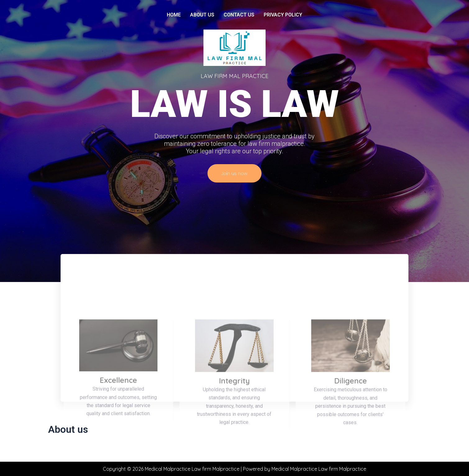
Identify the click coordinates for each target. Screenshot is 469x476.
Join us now (234, 173)
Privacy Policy (283, 15)
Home (174, 15)
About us (202, 15)
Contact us (239, 15)
